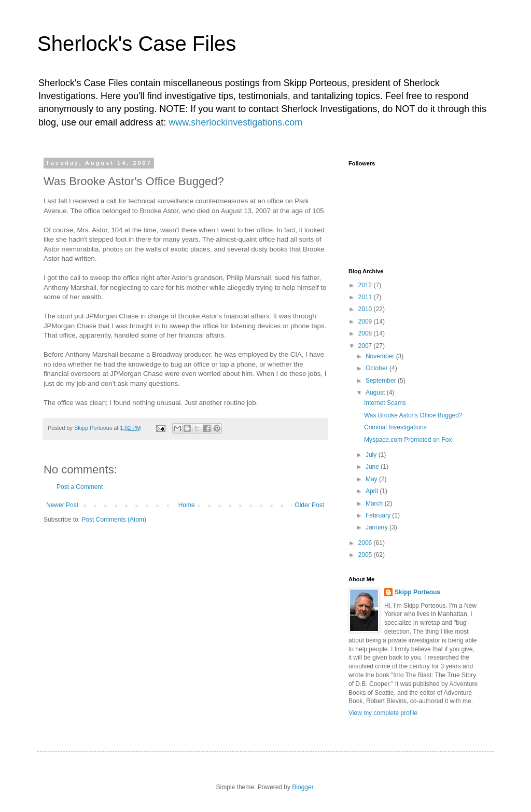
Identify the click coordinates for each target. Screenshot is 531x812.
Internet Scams (385, 403)
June (373, 467)
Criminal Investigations (395, 427)
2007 (366, 346)
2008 (366, 333)
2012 (366, 285)
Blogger (303, 787)
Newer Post (62, 505)
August (376, 393)
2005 (366, 555)
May (372, 479)
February (379, 515)
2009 (366, 321)
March (375, 503)
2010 (366, 309)
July (372, 455)
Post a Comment (80, 487)
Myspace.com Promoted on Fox (408, 440)
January (378, 527)
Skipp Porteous (417, 592)
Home (187, 505)
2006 (366, 543)
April (373, 491)
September (382, 381)
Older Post (309, 505)
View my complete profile (383, 713)
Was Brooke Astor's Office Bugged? (413, 415)
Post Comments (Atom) (114, 520)
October (378, 368)
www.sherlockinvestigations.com (235, 122)
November (381, 356)
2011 (366, 297)
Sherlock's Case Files (137, 44)
